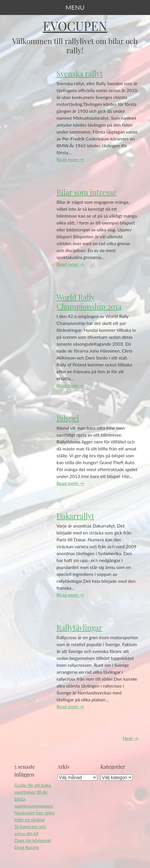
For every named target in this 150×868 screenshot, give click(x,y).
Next (130, 738)
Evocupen (75, 26)
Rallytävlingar (79, 627)
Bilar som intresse (86, 192)
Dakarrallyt (75, 516)
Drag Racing (27, 847)
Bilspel (68, 418)
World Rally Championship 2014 (89, 302)
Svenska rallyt (80, 73)
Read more (70, 159)
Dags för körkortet (33, 840)
